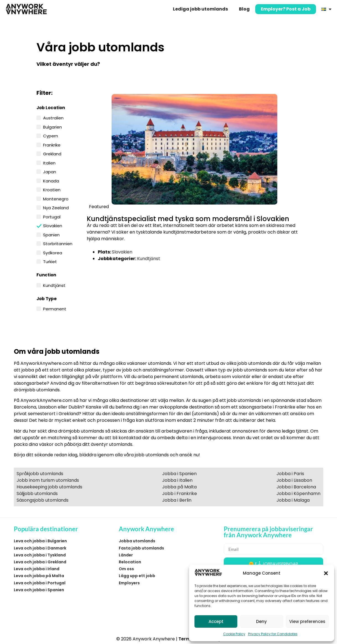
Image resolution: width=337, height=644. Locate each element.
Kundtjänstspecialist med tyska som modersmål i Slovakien (188, 219)
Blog (244, 9)
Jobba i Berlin (177, 500)
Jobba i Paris (290, 474)
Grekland (52, 153)
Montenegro (56, 198)
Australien (53, 117)
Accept (216, 621)
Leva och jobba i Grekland (40, 562)
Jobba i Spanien (179, 474)
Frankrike (52, 145)
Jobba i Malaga (293, 500)
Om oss (126, 569)
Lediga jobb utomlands (200, 9)
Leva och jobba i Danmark (40, 548)
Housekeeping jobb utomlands (49, 487)
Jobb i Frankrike (180, 494)
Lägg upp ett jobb (137, 576)
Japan (50, 171)
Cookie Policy (234, 634)
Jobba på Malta (179, 487)
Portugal (52, 216)
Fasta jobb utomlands (141, 548)
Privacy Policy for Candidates (273, 634)
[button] (326, 573)
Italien (49, 163)
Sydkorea (53, 252)
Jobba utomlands (137, 541)
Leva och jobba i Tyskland (40, 555)
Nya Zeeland (56, 207)
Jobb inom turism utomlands (48, 480)
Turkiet (50, 261)
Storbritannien (58, 243)
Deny (261, 621)
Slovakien (53, 225)
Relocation (130, 562)
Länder (126, 555)
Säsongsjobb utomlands (43, 500)
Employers (129, 583)
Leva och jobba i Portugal (40, 583)
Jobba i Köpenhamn (298, 494)
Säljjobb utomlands (37, 494)
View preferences (307, 621)
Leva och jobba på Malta (39, 576)
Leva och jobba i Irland (37, 569)
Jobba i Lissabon (294, 480)
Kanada (51, 180)
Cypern (51, 135)
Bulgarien (52, 127)
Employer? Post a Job (286, 9)
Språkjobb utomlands (40, 474)
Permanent (55, 308)
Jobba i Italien (177, 480)
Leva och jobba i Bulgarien (40, 541)
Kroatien (52, 189)
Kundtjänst (54, 285)
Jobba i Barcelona (296, 487)
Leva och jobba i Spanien (39, 590)
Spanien (51, 234)
